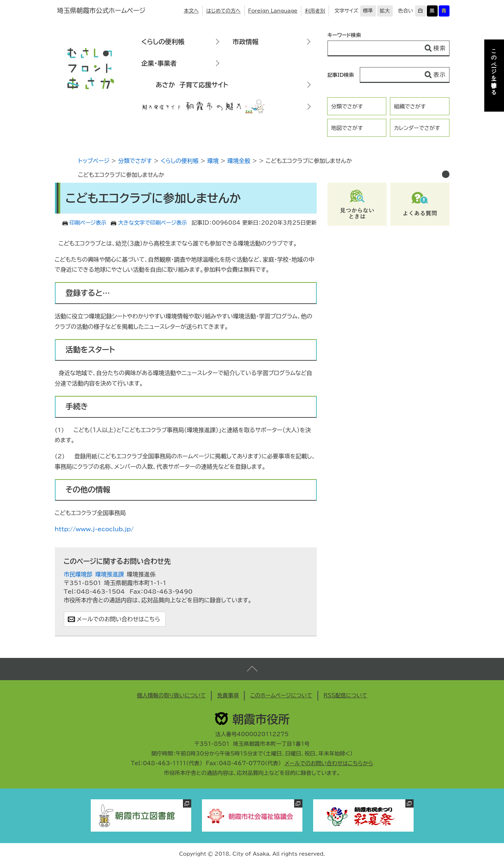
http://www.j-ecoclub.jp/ (94, 529)
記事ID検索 (341, 75)
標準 (368, 11)
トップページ (94, 161)
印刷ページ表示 (88, 223)
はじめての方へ (223, 11)
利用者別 (315, 11)
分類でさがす (347, 106)
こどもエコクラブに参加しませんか (121, 175)
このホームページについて (281, 695)
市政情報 (246, 42)
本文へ (191, 11)
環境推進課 (110, 574)
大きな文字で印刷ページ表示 (152, 223)
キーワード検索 (344, 35)
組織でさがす (410, 106)
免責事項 (228, 695)
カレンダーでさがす (417, 128)
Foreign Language (273, 11)
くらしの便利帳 (163, 42)
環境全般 (239, 161)
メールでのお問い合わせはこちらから (329, 763)
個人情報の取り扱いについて (171, 695)
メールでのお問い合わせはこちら (119, 619)
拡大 (385, 11)
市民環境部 (78, 574)
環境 (213, 161)
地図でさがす (347, 128)
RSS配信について (345, 695)
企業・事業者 (159, 63)
